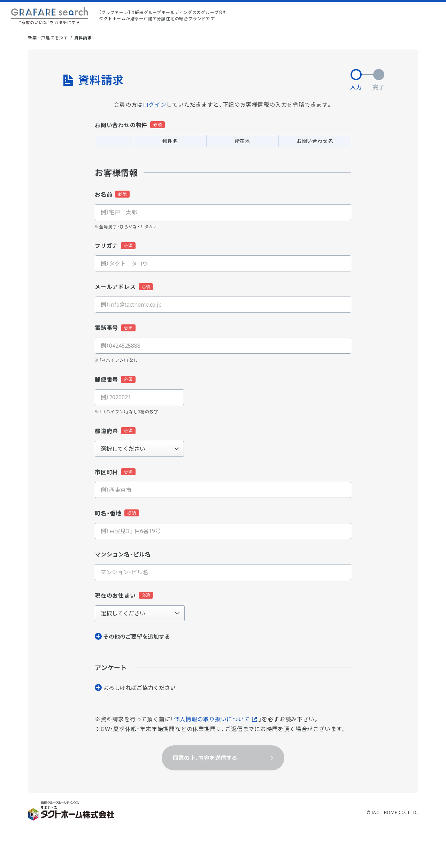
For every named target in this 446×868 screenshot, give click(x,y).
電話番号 (106, 328)
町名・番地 (108, 513)
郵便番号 (106, 379)
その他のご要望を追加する (137, 637)
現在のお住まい (115, 596)
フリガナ (106, 246)
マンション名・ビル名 (123, 554)
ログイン (155, 105)
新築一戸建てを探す (48, 38)
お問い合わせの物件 (121, 125)
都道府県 (106, 431)
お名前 (103, 194)
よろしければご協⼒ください (139, 688)
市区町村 (106, 472)
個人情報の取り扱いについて (212, 719)
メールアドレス (115, 287)
